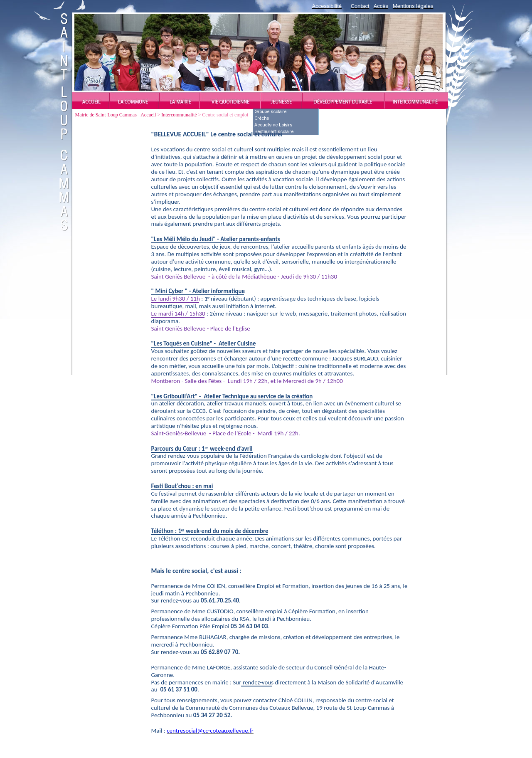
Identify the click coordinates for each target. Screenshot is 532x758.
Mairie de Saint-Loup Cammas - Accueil (116, 115)
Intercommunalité (179, 115)
